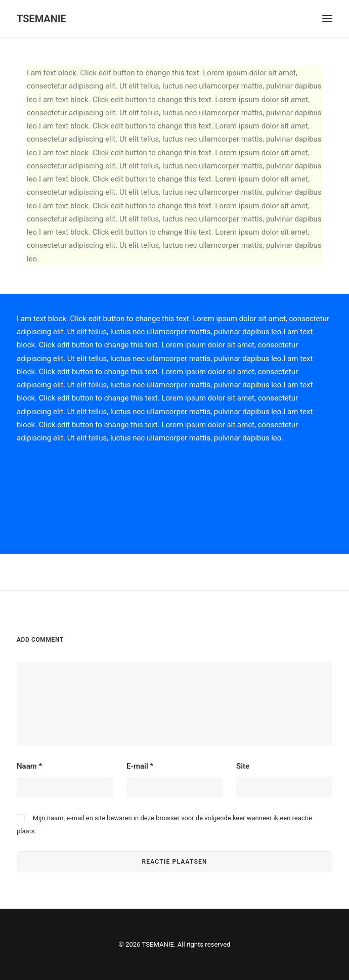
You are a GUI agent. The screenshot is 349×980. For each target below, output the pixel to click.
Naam (29, 766)
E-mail (140, 766)
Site (243, 766)
